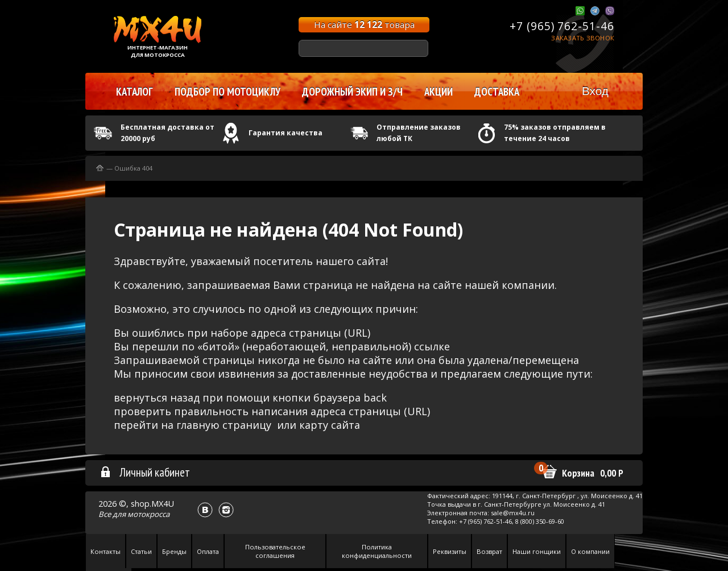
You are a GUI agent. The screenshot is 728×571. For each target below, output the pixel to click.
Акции (439, 92)
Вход (595, 91)
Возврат (489, 551)
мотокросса (148, 514)
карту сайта (330, 425)
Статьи (141, 551)
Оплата (208, 551)
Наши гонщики (537, 551)
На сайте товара (364, 24)
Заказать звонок (583, 38)
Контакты (106, 551)
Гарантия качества (286, 133)
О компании (590, 551)
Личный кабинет (145, 472)
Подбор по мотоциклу (227, 92)
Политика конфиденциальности (377, 551)
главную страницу (224, 425)
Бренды (174, 551)
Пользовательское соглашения (275, 551)
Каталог (135, 92)
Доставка (497, 92)
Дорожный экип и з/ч (352, 92)
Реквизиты (450, 551)
